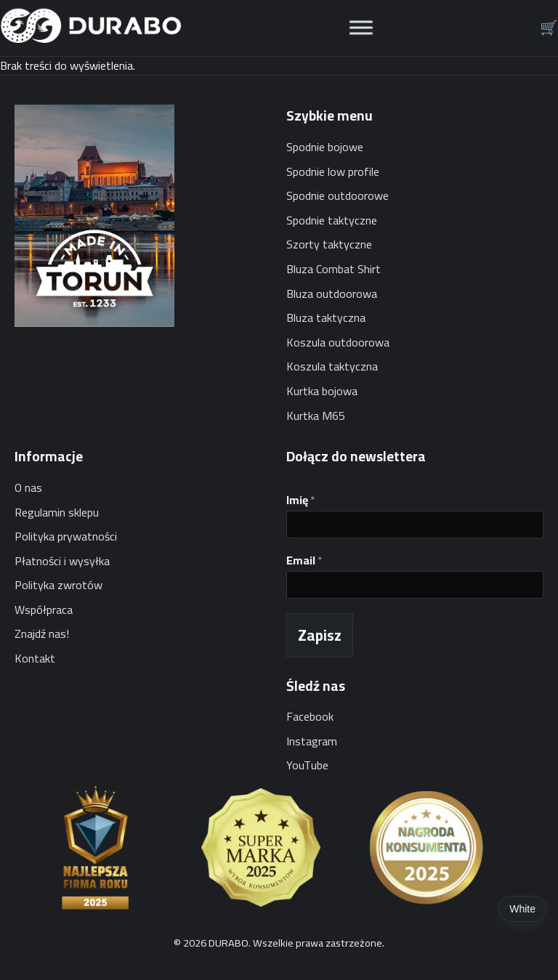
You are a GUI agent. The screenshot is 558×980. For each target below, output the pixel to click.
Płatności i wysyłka (62, 561)
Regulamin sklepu (57, 512)
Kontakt (35, 658)
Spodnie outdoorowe (337, 195)
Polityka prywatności (66, 536)
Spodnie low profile (333, 171)
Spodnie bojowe (325, 147)
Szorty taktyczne (329, 244)
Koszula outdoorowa (338, 342)
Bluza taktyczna (326, 317)
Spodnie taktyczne (332, 220)
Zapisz (320, 635)
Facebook (310, 716)
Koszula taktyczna (332, 366)
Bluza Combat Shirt (333, 269)
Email (304, 560)
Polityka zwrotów (58, 585)
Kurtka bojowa (322, 391)
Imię (301, 500)
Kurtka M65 (316, 416)
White (522, 909)
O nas (28, 487)
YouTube (307, 765)
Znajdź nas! (42, 633)
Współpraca (44, 610)
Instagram (312, 741)
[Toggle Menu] (361, 28)
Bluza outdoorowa (332, 293)
